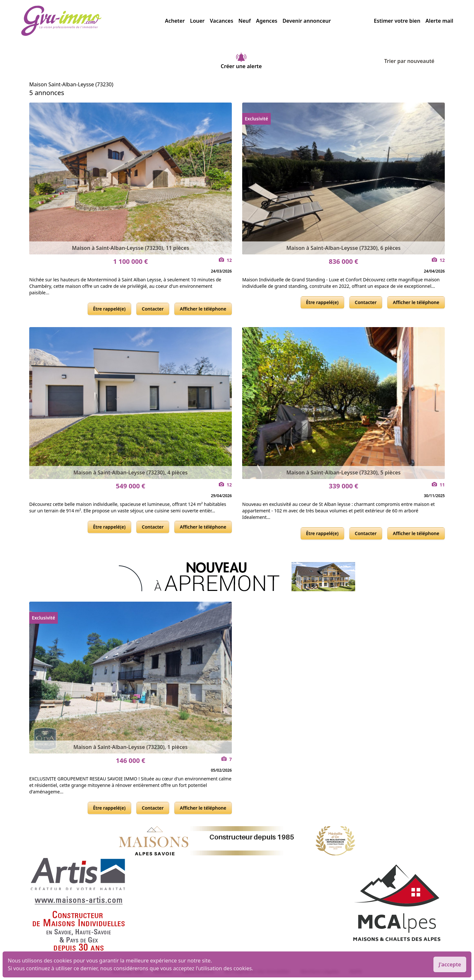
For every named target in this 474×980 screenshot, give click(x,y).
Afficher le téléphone (203, 309)
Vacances (221, 21)
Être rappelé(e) (109, 309)
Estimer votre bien (397, 21)
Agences (267, 21)
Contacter (153, 309)
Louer (197, 21)
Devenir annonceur (307, 21)
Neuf (244, 21)
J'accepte (450, 964)
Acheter (175, 21)
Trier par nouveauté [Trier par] (414, 61)
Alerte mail (439, 21)
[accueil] (93, 21)
